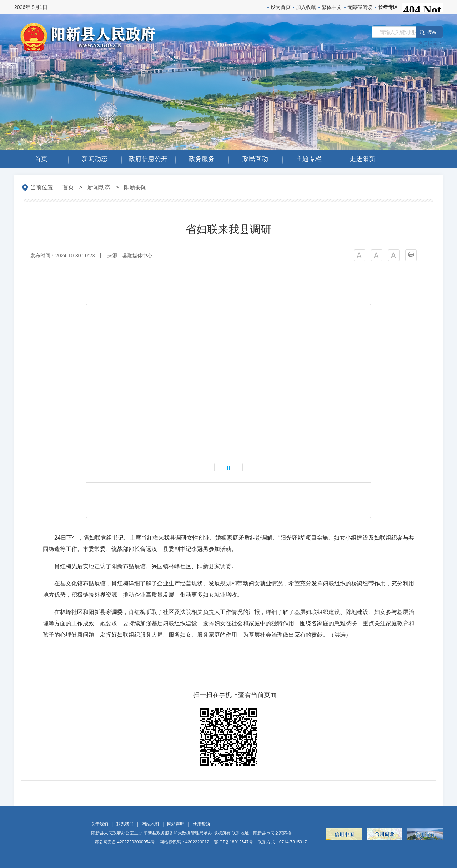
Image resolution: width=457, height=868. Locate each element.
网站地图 (150, 824)
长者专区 (388, 7)
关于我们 (100, 824)
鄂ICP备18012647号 (233, 842)
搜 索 (432, 32)
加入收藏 (306, 7)
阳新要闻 (135, 187)
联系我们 (125, 824)
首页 (68, 187)
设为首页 (281, 7)
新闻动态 (99, 187)
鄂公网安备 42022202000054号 (125, 842)
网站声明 (176, 824)
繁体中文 (332, 7)
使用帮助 (201, 824)
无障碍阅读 (360, 7)
